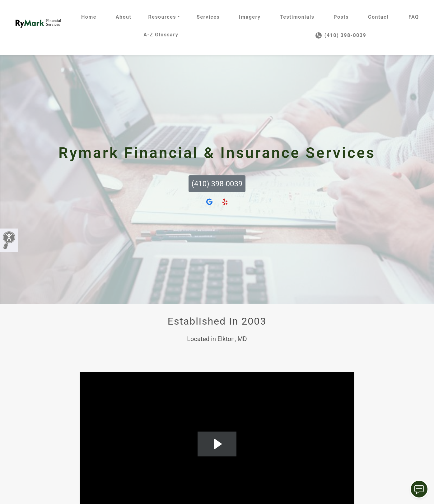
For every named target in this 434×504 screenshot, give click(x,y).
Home (89, 17)
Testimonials (297, 17)
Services (208, 17)
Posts (341, 17)
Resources (162, 17)
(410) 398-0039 (341, 35)
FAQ (414, 17)
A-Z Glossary (161, 35)
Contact (378, 17)
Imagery (250, 17)
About (124, 17)
